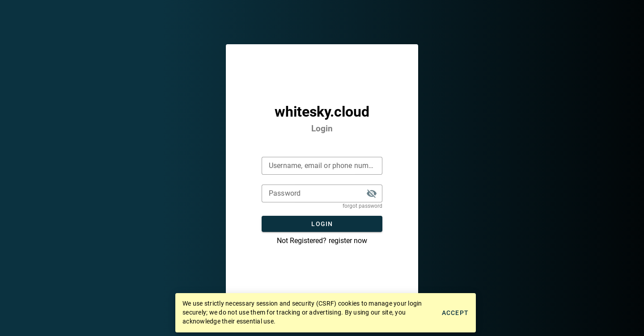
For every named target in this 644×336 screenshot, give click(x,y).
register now (348, 241)
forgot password (362, 206)
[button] (372, 193)
